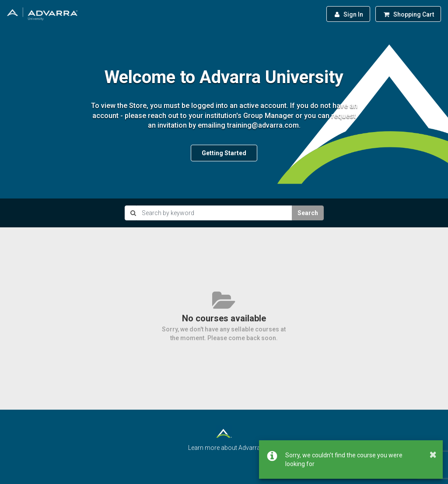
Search (308, 213)
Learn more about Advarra (224, 448)
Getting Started (224, 153)
